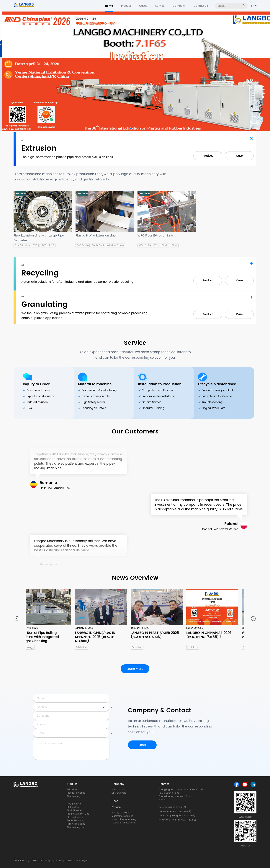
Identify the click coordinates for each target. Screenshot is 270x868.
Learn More (135, 669)
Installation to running (124, 819)
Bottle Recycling (76, 821)
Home (109, 6)
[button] (131, 128)
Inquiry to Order (36, 384)
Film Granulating (76, 824)
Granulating (74, 796)
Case (239, 156)
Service (160, 6)
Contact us (201, 6)
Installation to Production (160, 384)
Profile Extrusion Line (78, 814)
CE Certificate (119, 793)
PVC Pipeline (74, 804)
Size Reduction (75, 817)
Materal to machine (95, 384)
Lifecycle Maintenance (217, 384)
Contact (164, 784)
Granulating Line (76, 827)
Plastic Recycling (76, 793)
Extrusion (72, 790)
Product (126, 6)
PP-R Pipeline (74, 811)
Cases (143, 6)
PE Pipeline (73, 807)
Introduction (118, 790)
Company (179, 6)
